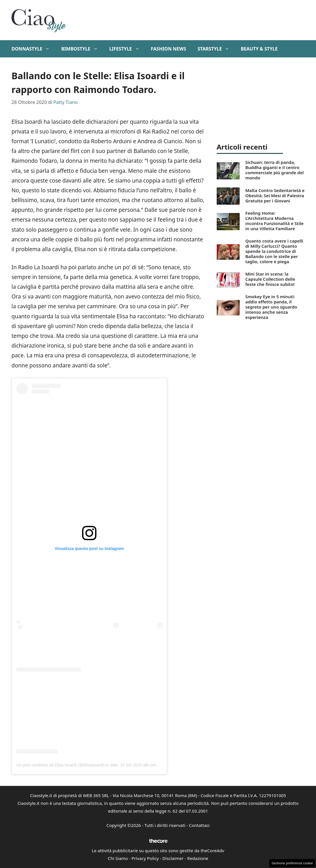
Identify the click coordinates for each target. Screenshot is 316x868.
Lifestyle (127, 49)
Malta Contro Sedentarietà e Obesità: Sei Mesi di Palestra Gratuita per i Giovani (275, 195)
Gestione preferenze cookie (292, 863)
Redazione (198, 858)
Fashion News (169, 49)
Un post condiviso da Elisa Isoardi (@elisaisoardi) (61, 765)
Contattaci (199, 825)
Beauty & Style (259, 49)
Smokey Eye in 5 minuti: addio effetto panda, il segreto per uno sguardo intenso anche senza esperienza (271, 307)
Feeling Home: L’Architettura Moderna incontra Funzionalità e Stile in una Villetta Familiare (275, 221)
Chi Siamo (118, 858)
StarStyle (216, 49)
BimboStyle (82, 49)
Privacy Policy (145, 858)
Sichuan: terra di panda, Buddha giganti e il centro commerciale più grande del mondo (275, 170)
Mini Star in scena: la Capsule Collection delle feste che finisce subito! (270, 279)
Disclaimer (173, 858)
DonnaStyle (33, 49)
